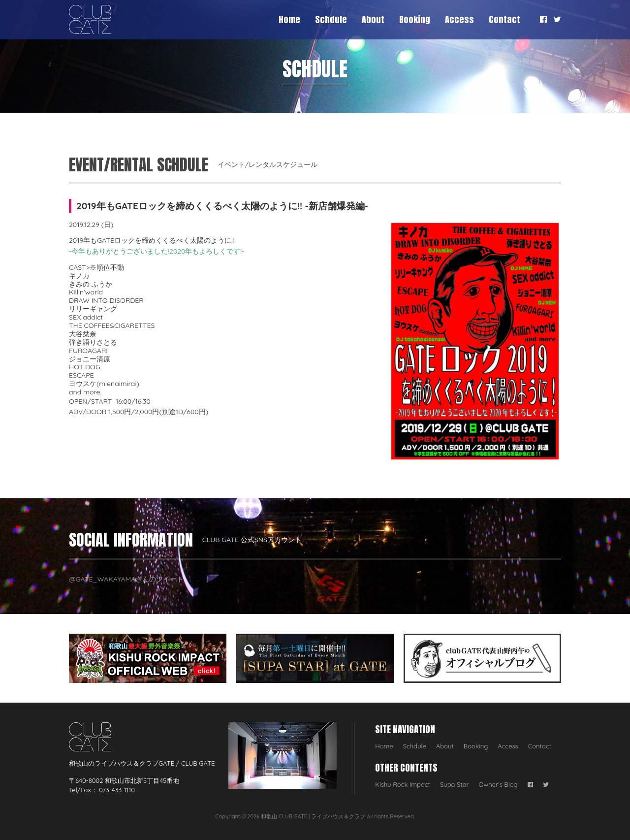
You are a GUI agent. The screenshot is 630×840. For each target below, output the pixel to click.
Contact (504, 19)
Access (459, 19)
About (373, 19)
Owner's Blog (498, 784)
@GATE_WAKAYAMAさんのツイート (126, 579)
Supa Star (455, 784)
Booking (415, 19)
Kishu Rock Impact (403, 784)
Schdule (331, 19)
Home (289, 19)
